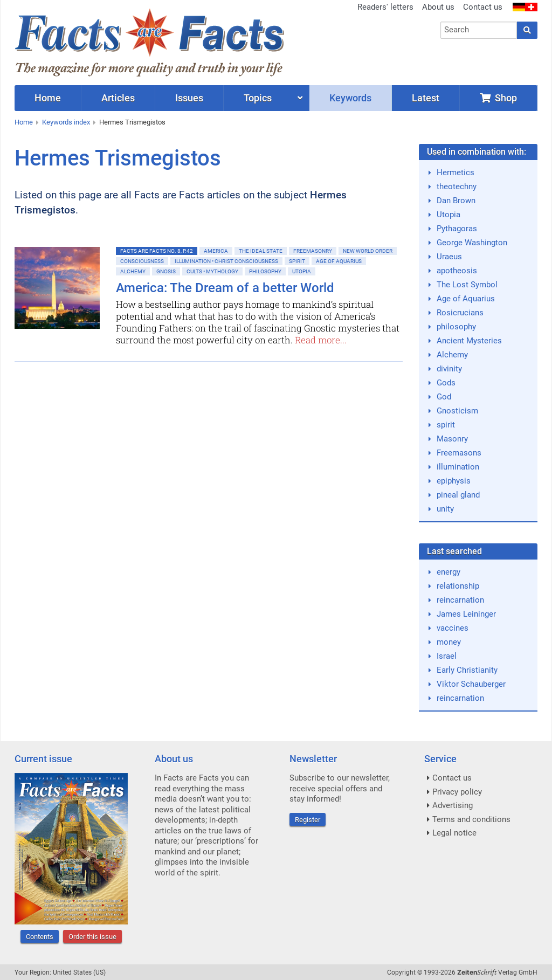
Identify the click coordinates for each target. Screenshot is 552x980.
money (449, 642)
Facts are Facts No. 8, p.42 (157, 251)
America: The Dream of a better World (225, 288)
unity (445, 509)
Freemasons (459, 453)
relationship (458, 586)
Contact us (483, 7)
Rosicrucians (460, 313)
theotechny (457, 187)
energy (448, 572)
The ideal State (261, 251)
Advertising (453, 805)
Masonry (452, 439)
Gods (446, 383)
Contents (40, 937)
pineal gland (458, 495)
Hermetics (456, 172)
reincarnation (460, 600)
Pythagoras (457, 229)
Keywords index (66, 122)
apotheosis (457, 271)
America (216, 251)
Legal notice (454, 833)
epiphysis (454, 481)
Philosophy (265, 271)
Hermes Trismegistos (132, 122)
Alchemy (133, 271)
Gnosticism (457, 411)
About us (438, 7)
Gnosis (166, 271)
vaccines (453, 628)
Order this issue (92, 937)
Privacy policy (457, 792)
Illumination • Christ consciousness (226, 261)
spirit (446, 425)
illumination (458, 467)
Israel (447, 656)
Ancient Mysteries (469, 341)
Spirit (297, 261)
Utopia (302, 271)
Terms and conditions (471, 819)
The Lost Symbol (467, 285)
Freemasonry (313, 251)
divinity (449, 369)
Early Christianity (467, 670)
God (444, 397)
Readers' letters (385, 7)
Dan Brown (456, 201)
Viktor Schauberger (471, 684)
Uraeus (449, 257)
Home (24, 122)
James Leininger (466, 614)
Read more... (321, 340)
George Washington (472, 243)
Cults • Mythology (212, 271)
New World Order (368, 251)
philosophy (456, 327)
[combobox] (479, 30)
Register (308, 820)
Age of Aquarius (339, 261)
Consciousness (142, 261)
